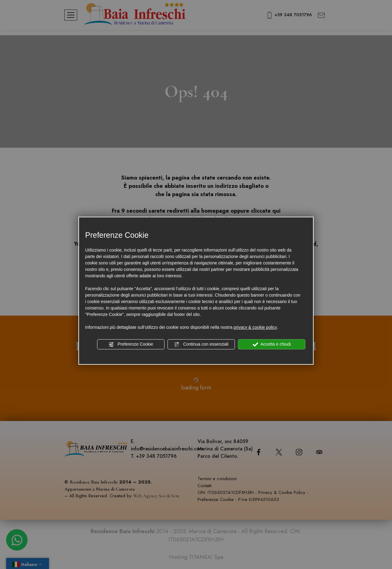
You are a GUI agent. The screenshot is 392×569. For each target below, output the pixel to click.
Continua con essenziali (201, 344)
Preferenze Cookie (131, 344)
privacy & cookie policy (255, 327)
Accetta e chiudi (272, 344)
